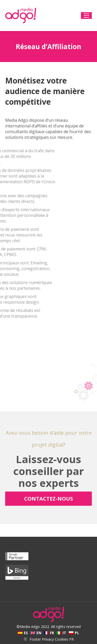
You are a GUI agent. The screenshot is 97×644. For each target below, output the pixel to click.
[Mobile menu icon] (86, 16)
